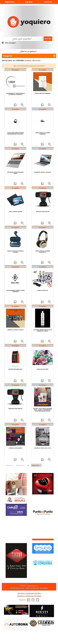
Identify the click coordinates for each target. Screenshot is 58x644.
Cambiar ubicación (33, 60)
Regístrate (10, 2)
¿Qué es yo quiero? (28, 51)
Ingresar (29, 2)
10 (28, 465)
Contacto (48, 2)
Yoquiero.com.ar (32, 585)
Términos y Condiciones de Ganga (29, 596)
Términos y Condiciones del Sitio (29, 593)
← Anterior (8, 465)
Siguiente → (36, 465)
